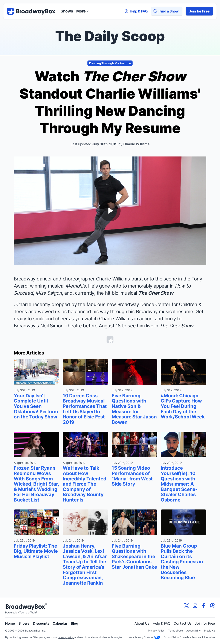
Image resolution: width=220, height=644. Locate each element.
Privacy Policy (156, 631)
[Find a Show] (167, 11)
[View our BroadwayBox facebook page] (204, 606)
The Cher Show (156, 293)
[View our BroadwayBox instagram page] (195, 606)
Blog (75, 623)
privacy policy (66, 637)
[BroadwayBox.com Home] (31, 11)
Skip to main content (110, 0)
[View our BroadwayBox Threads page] (212, 606)
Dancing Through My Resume (110, 63)
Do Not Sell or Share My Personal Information (189, 637)
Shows (67, 11)
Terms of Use (175, 631)
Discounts (41, 623)
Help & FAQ (162, 623)
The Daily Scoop (110, 36)
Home (10, 623)
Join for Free (199, 11)
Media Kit (209, 631)
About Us (142, 623)
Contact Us (183, 623)
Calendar (60, 623)
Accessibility (193, 631)
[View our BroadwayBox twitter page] (186, 606)
